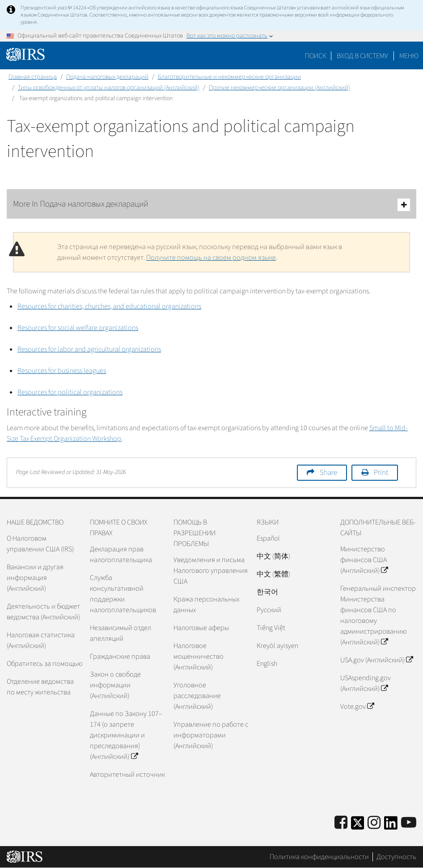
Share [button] (328, 473)
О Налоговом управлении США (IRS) (40, 544)
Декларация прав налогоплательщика (121, 555)
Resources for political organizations (70, 392)
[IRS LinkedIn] (391, 826)
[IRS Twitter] (358, 826)
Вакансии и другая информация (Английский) (35, 578)
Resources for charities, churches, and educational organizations (109, 306)
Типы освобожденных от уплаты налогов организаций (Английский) (109, 88)
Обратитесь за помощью (44, 664)
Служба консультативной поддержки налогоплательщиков (123, 594)
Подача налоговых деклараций (107, 77)
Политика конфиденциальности (319, 857)
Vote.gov (357, 707)
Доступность (396, 857)
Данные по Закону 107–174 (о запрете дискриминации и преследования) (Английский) (126, 735)
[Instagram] (374, 823)
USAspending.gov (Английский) (366, 683)
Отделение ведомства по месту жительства (40, 687)
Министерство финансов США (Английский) (364, 560)
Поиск (316, 56)
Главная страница (33, 77)
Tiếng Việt (271, 628)
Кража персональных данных (206, 605)
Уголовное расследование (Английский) (197, 696)
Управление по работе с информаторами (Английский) (211, 735)
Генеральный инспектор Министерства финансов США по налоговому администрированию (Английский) (378, 615)
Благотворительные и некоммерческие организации (229, 77)
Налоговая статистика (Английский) (41, 640)
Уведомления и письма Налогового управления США (211, 571)
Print (381, 473)
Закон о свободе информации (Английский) (115, 685)
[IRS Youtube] (409, 823)
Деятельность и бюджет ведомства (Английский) (43, 612)
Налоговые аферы (201, 628)
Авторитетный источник (127, 775)
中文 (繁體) (273, 574)
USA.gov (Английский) (376, 660)
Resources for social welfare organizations (78, 328)
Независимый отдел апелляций (121, 633)
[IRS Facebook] (341, 823)
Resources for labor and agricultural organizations (89, 349)
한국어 (267, 592)
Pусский (269, 610)
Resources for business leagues (62, 371)
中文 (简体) (273, 556)
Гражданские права (120, 656)
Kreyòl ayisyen (277, 646)
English (267, 664)
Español (268, 538)
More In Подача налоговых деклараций (211, 205)
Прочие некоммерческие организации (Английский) (279, 88)
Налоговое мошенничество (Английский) (199, 656)
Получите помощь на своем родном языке (211, 258)
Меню (409, 56)
